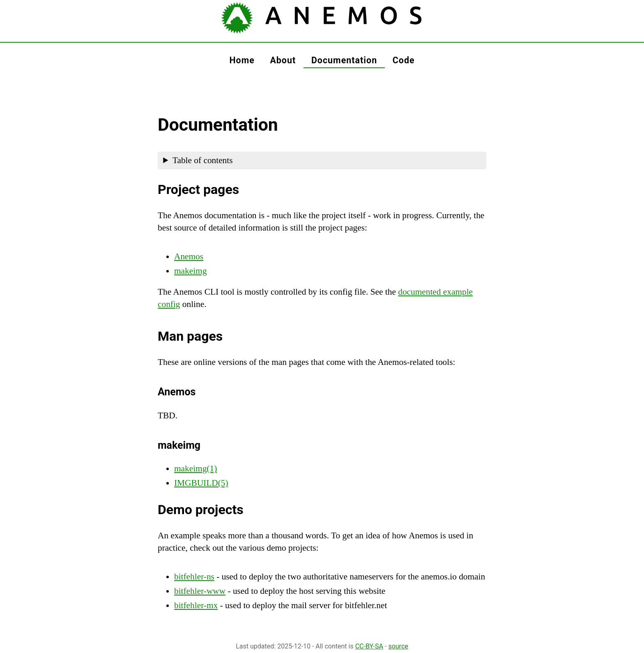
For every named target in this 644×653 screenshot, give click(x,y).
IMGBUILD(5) (201, 483)
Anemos (189, 256)
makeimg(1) (195, 468)
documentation (344, 60)
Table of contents (203, 160)
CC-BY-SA (369, 646)
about (283, 60)
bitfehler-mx (196, 605)
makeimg (190, 271)
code (404, 60)
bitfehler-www (200, 591)
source (398, 646)
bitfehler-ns (194, 577)
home (242, 60)
